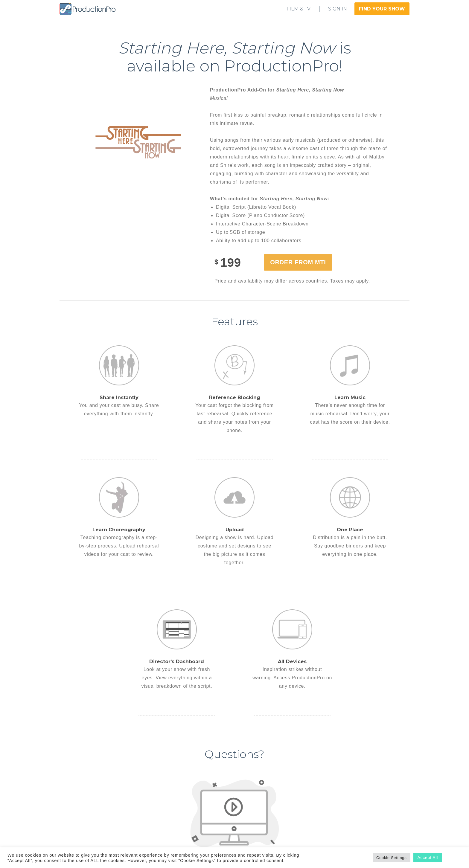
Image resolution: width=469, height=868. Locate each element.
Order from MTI (298, 262)
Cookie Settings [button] (392, 858)
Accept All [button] (428, 858)
